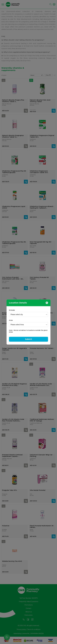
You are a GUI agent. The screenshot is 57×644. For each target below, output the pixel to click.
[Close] (47, 303)
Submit (28, 339)
